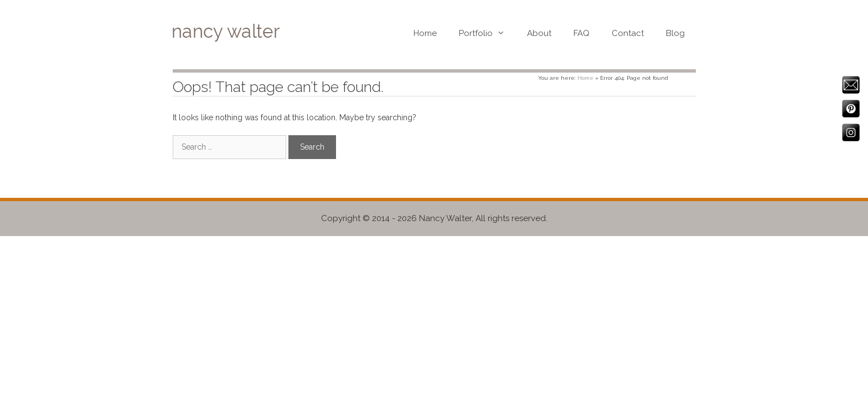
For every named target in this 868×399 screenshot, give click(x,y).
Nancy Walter (445, 218)
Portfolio (487, 33)
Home (425, 33)
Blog (675, 33)
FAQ (582, 33)
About (539, 33)
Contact (628, 33)
